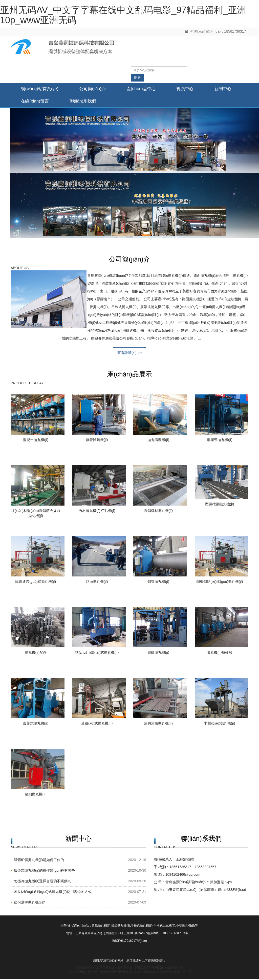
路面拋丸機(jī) (97, 582)
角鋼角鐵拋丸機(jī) (158, 724)
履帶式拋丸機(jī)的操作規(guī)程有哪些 (44, 871)
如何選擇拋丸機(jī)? (29, 903)
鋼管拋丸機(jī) (158, 582)
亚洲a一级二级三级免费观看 (96, 973)
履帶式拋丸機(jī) (36, 724)
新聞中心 (31, 102)
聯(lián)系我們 (127, 102)
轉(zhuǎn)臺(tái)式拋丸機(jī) (97, 653)
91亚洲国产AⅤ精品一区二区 (173, 973)
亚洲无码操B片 (126, 973)
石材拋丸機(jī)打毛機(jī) (97, 511)
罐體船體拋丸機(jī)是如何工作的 (39, 861)
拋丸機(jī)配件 (36, 653)
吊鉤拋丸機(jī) (36, 795)
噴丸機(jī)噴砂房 (220, 653)
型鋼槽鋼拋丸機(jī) (220, 505)
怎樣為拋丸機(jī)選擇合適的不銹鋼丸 (42, 882)
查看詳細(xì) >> (129, 353)
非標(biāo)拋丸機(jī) (220, 724)
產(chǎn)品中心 (147, 89)
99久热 (72, 973)
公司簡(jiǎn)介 (96, 89)
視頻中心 (193, 89)
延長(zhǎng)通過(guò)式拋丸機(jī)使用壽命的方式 (53, 892)
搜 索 (137, 78)
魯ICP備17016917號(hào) (129, 942)
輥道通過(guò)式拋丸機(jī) (36, 582)
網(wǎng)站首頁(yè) (41, 89)
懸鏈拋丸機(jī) (158, 653)
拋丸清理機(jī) (158, 441)
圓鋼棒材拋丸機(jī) (158, 511)
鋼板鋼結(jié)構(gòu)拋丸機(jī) (220, 582)
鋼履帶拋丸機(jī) (220, 441)
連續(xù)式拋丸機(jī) (97, 724)
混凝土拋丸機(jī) (36, 441)
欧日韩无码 (145, 973)
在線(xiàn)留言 (76, 102)
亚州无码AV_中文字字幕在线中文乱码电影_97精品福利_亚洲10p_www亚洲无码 (123, 15)
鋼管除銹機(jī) (97, 441)
